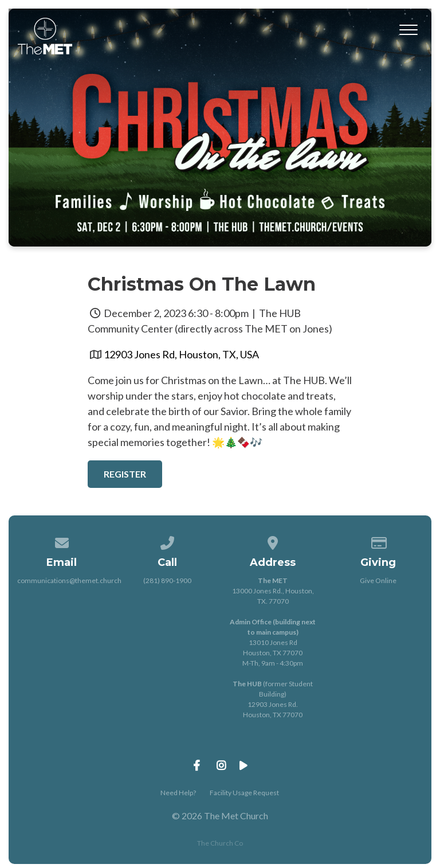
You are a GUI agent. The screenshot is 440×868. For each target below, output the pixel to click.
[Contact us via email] (62, 541)
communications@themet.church (69, 580)
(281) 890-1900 (167, 580)
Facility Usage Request (244, 793)
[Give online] (379, 541)
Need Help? (178, 793)
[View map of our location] (273, 541)
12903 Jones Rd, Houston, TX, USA (181, 354)
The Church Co (220, 843)
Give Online (378, 580)
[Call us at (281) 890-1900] (167, 541)
